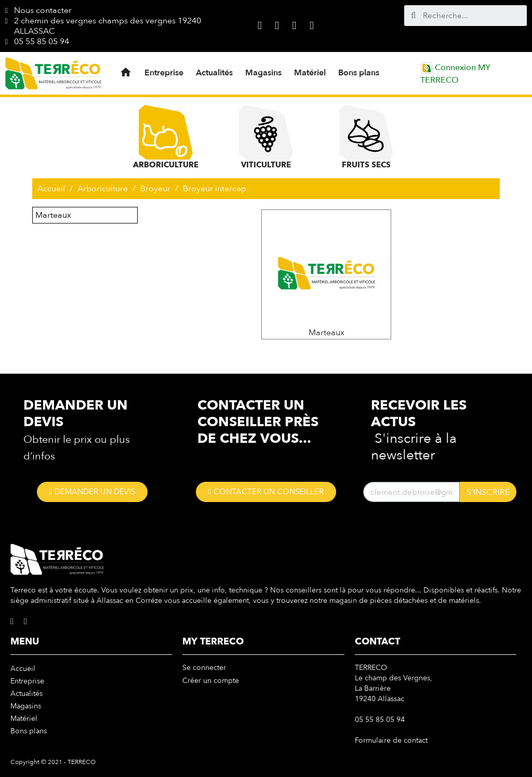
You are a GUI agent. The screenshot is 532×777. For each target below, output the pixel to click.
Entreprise (164, 73)
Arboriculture (166, 137)
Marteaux (53, 215)
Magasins (263, 73)
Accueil (23, 669)
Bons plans (359, 73)
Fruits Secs (366, 137)
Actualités (214, 73)
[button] (92, 492)
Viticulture (266, 137)
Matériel (310, 73)
